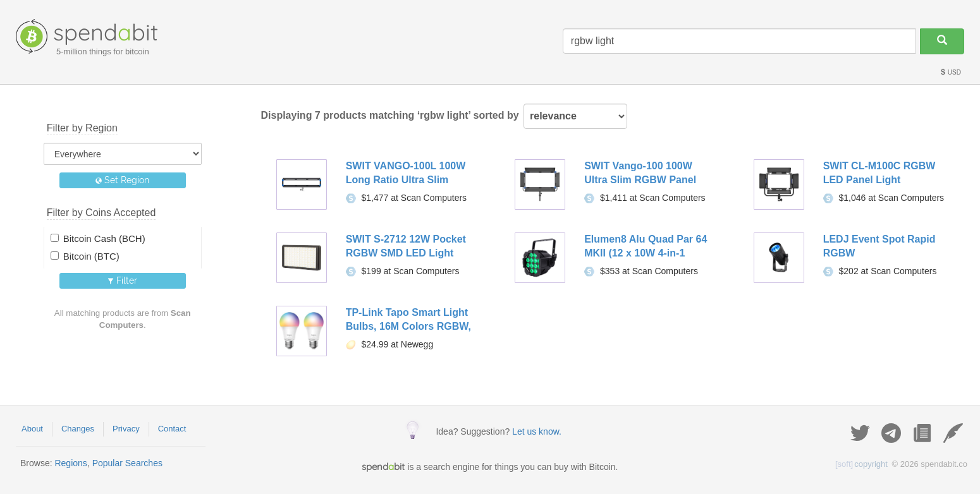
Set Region (122, 180)
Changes (78, 429)
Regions (70, 463)
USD (950, 72)
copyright (861, 464)
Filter (122, 280)
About (32, 429)
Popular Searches (127, 463)
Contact (172, 429)
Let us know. (537, 431)
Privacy (126, 429)
